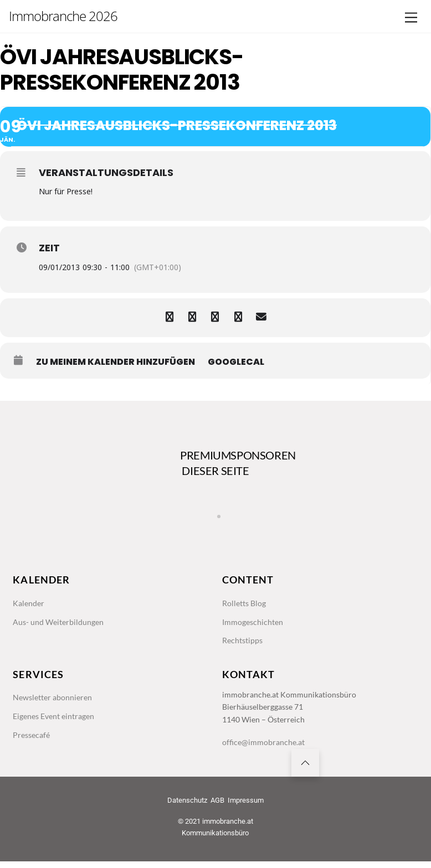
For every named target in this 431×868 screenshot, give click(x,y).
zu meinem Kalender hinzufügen (116, 362)
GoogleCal (236, 362)
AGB (217, 807)
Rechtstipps (244, 644)
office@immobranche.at (265, 747)
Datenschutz (187, 807)
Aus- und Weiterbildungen (60, 624)
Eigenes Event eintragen (57, 720)
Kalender (29, 605)
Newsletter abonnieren (55, 701)
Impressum (246, 807)
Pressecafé (33, 740)
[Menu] (411, 18)
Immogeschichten (254, 624)
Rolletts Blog (246, 605)
